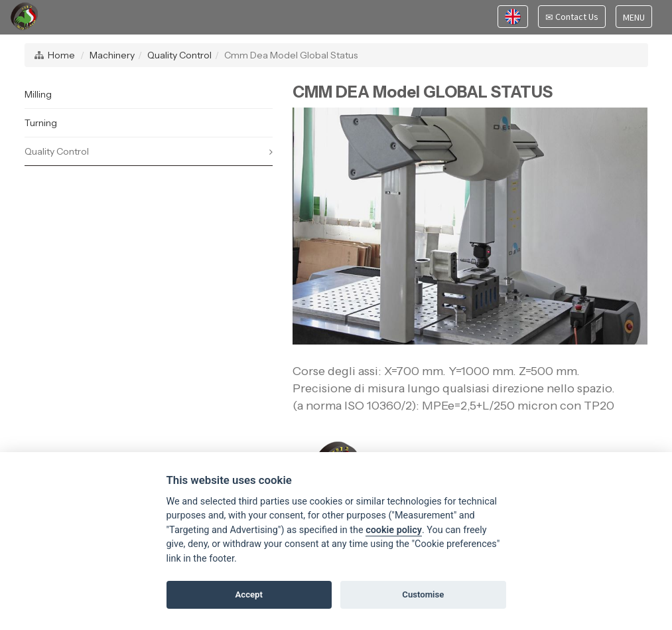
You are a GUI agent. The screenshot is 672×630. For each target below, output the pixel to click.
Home (61, 55)
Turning (41, 123)
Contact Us (571, 19)
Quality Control (179, 55)
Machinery (112, 55)
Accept (249, 594)
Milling (38, 94)
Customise (423, 594)
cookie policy (394, 530)
